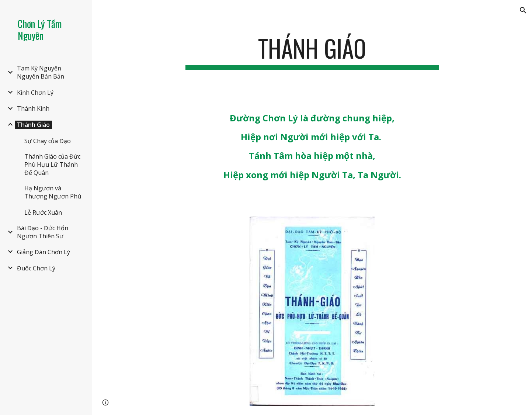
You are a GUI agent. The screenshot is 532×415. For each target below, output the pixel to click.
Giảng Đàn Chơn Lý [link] (44, 252)
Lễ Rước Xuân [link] (43, 212)
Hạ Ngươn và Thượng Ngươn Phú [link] (53, 192)
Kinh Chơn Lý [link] (35, 93)
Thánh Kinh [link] (33, 108)
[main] (312, 52)
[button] (523, 10)
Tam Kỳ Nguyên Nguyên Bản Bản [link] (41, 72)
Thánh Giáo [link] (33, 125)
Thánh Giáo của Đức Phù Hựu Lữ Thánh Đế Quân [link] (52, 165)
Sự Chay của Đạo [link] (48, 141)
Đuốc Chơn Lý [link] (36, 268)
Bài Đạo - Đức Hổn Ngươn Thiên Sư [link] (43, 232)
